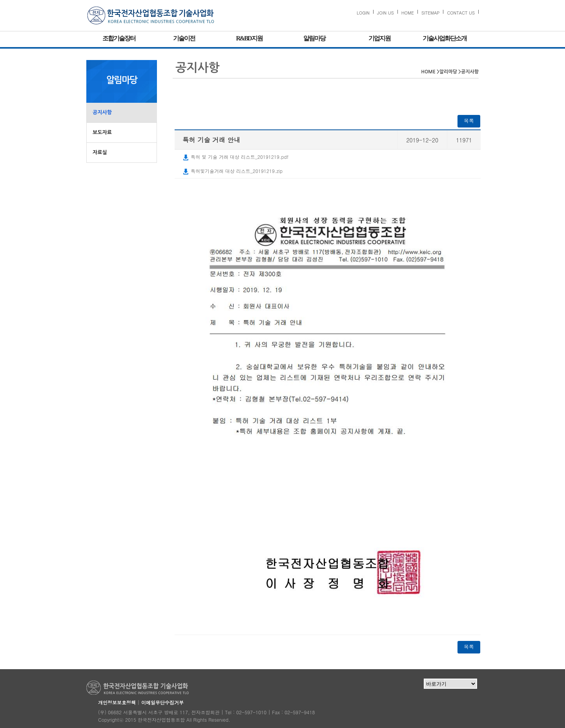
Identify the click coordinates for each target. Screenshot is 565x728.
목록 (469, 121)
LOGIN (363, 13)
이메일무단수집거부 (162, 702)
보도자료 (102, 132)
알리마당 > (450, 72)
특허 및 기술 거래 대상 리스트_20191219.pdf (235, 157)
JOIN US (385, 13)
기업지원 (379, 38)
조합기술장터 (119, 38)
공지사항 (102, 112)
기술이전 (184, 38)
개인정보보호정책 (117, 702)
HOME (408, 13)
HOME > (430, 72)
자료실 (100, 152)
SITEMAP (431, 13)
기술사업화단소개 (445, 38)
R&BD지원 (249, 38)
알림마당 (314, 38)
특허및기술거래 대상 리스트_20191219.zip (232, 171)
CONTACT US (461, 13)
